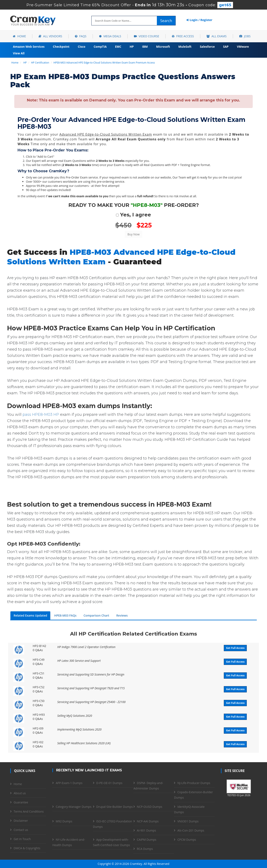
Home (19, 36)
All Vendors (50, 36)
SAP (226, 47)
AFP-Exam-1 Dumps (69, 783)
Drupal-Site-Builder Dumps (115, 807)
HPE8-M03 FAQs (65, 615)
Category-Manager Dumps (74, 807)
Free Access (183, 36)
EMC (118, 47)
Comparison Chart (96, 615)
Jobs (245, 36)
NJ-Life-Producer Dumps (194, 783)
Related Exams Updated (30, 615)
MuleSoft (185, 47)
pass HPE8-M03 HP (41, 415)
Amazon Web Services (29, 47)
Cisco (82, 47)
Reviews (122, 615)
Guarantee (21, 802)
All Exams (217, 36)
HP (132, 47)
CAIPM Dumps (147, 840)
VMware (243, 47)
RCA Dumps (145, 849)
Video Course (147, 36)
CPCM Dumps (187, 840)
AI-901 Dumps (146, 830)
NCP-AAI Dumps (148, 821)
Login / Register (199, 20)
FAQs (81, 36)
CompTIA (100, 47)
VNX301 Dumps (188, 821)
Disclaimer (21, 821)
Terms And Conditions (29, 811)
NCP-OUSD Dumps (150, 807)
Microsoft (163, 47)
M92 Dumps (64, 821)
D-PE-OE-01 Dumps (109, 783)
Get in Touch (22, 839)
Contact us (21, 830)
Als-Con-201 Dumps (191, 830)
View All (19, 53)
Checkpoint (61, 47)
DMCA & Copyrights (27, 848)
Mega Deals (110, 36)
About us (20, 793)
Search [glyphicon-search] (166, 21)
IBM (145, 47)
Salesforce (207, 47)
